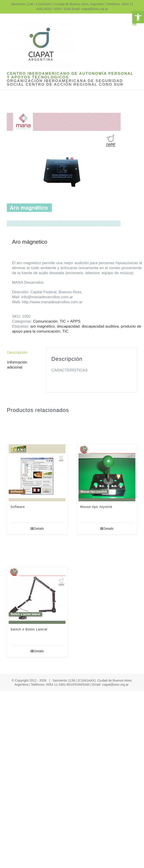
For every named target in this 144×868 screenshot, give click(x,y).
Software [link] (18, 507)
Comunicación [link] (45, 321)
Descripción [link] (17, 352)
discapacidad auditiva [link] (100, 326)
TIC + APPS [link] (70, 321)
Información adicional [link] (17, 365)
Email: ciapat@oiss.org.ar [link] (90, 9)
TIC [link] (65, 331)
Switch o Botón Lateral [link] (29, 629)
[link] (138, 17)
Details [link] (39, 529)
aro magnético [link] (43, 326)
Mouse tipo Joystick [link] (96, 507)
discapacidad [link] (68, 326)
